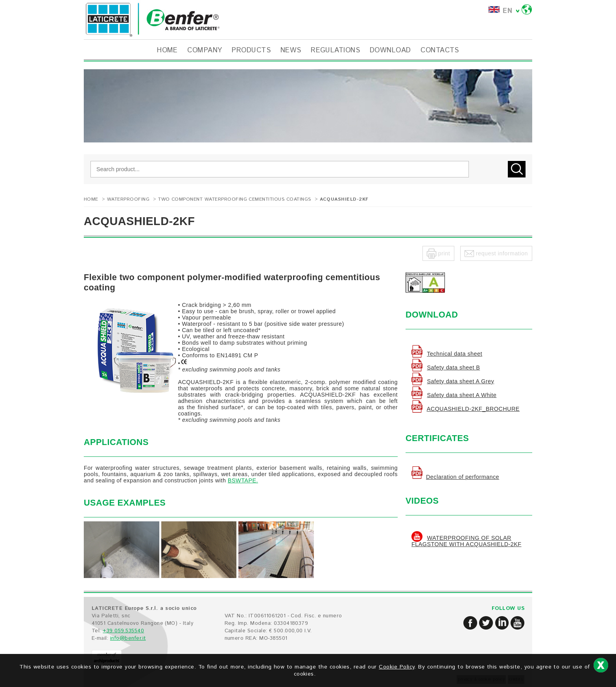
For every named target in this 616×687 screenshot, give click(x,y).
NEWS (291, 50)
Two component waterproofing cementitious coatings (235, 199)
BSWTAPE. (243, 480)
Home (91, 199)
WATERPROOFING (128, 199)
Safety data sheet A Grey (460, 381)
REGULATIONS (335, 50)
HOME (167, 50)
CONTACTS (440, 50)
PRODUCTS (251, 50)
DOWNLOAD (390, 50)
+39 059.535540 (123, 631)
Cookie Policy (397, 667)
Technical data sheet (455, 354)
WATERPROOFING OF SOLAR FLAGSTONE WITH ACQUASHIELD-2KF (467, 541)
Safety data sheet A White (462, 395)
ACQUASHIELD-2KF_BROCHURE (473, 409)
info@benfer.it (128, 638)
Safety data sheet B (453, 368)
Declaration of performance (463, 477)
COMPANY (205, 50)
